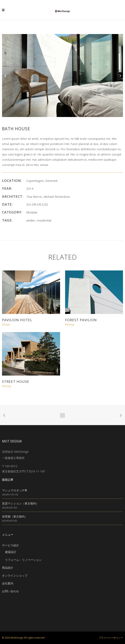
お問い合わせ (10, 591)
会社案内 (8, 583)
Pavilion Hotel (17, 320)
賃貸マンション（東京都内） (20, 503)
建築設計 (11, 552)
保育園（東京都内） (15, 516)
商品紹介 (8, 568)
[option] (62, 76)
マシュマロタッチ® (15, 490)
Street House (16, 382)
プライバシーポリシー (111, 638)
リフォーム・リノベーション (23, 560)
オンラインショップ (15, 575)
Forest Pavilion (81, 320)
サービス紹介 (10, 545)
